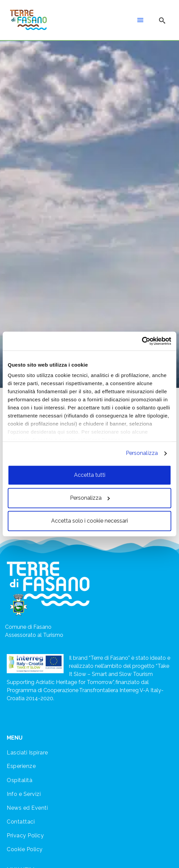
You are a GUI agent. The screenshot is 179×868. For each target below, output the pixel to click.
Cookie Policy (25, 849)
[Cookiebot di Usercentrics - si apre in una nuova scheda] (142, 341)
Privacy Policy (25, 835)
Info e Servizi (24, 794)
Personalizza (142, 453)
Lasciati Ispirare (27, 753)
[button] (140, 20)
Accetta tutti (90, 475)
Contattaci (21, 822)
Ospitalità (20, 780)
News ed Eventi (27, 808)
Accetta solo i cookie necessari (89, 521)
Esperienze (21, 766)
